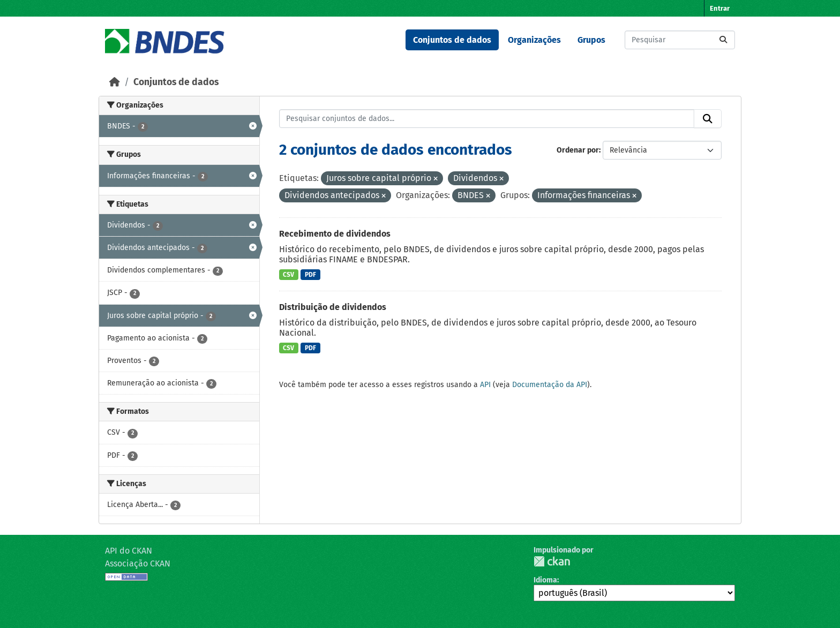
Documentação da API (550, 385)
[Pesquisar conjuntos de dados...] (680, 40)
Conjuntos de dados (452, 40)
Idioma (545, 580)
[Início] (115, 82)
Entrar (720, 8)
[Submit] (723, 40)
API (485, 385)
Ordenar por (578, 150)
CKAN (552, 561)
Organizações (534, 40)
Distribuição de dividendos (333, 307)
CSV (288, 275)
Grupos (591, 40)
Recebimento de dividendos (335, 234)
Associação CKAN (138, 563)
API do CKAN (129, 551)
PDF (310, 275)
